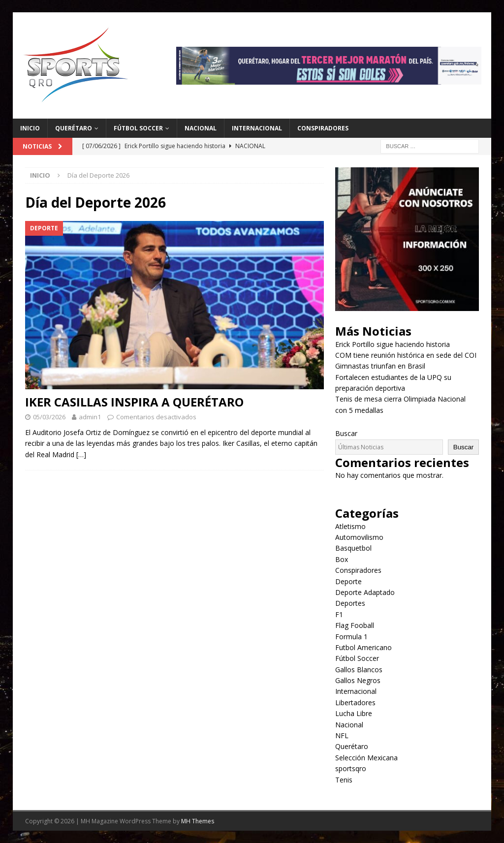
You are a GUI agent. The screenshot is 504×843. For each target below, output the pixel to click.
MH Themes (198, 821)
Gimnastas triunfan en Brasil (380, 366)
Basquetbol (353, 548)
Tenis (344, 780)
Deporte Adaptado (365, 592)
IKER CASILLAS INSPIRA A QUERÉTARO (134, 402)
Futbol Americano (363, 647)
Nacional (201, 128)
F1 (339, 614)
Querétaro (74, 128)
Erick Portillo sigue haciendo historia (393, 344)
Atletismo (350, 526)
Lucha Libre (354, 713)
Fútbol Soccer (138, 128)
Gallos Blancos (359, 670)
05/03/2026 (49, 417)
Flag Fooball (355, 625)
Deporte (348, 581)
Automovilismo (359, 537)
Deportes (350, 603)
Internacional (257, 128)
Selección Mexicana (366, 758)
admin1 (90, 417)
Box (342, 559)
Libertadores (355, 702)
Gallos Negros (358, 680)
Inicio (30, 128)
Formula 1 (351, 637)
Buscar (346, 433)
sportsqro (351, 768)
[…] (81, 454)
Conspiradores (323, 128)
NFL (342, 735)
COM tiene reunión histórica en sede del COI (406, 355)
